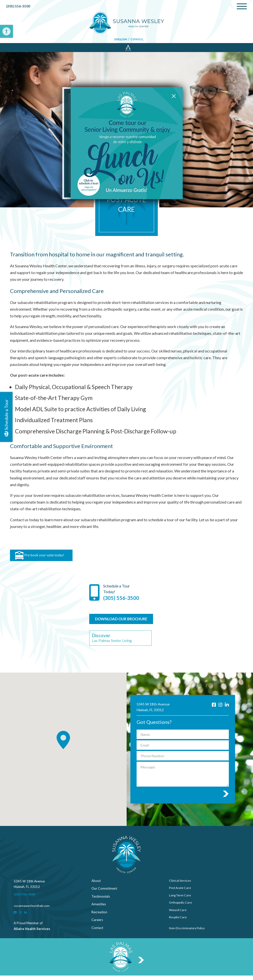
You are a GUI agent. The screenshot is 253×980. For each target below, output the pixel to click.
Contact (97, 932)
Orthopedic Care (181, 909)
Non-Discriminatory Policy (188, 932)
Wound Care (178, 916)
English (121, 40)
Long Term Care (181, 901)
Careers (97, 924)
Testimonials (101, 901)
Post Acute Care (181, 893)
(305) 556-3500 (19, 7)
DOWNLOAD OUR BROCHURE (124, 622)
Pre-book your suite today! (44, 557)
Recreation (99, 916)
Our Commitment (104, 893)
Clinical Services (180, 885)
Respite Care (178, 924)
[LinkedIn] (227, 709)
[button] (6, 31)
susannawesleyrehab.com (32, 910)
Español (138, 40)
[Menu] (242, 7)
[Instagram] (220, 709)
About (96, 885)
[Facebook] (213, 709)
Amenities (99, 909)
